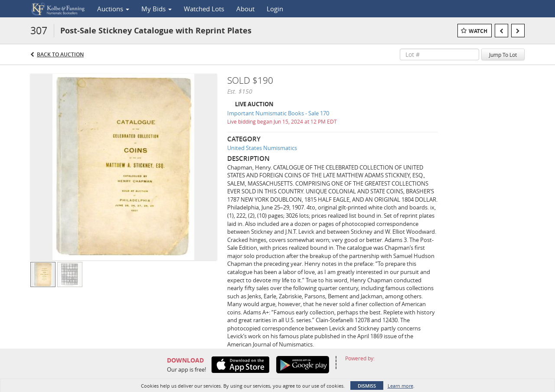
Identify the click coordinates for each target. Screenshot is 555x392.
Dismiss (367, 386)
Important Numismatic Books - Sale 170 (278, 113)
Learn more (400, 386)
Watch (478, 31)
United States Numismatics (262, 148)
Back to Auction (60, 54)
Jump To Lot (503, 55)
